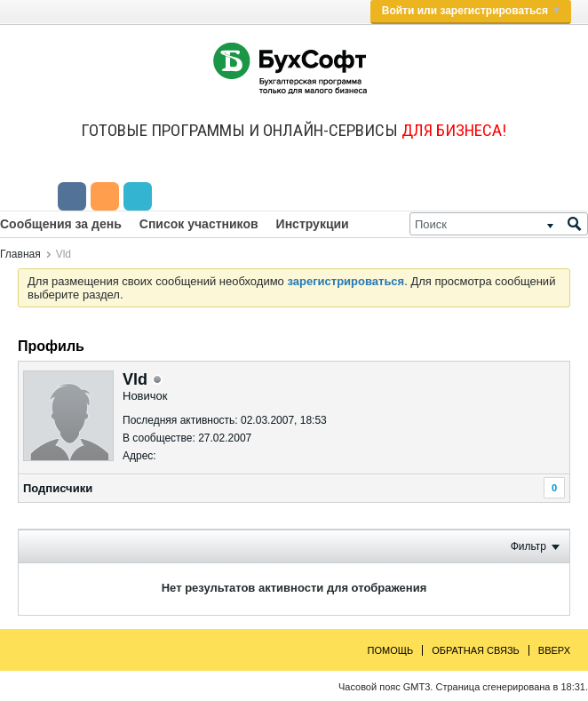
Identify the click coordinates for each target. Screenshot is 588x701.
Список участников (199, 224)
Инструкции (313, 224)
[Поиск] (499, 224)
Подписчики (58, 488)
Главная (20, 254)
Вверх (554, 650)
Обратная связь (476, 650)
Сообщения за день (61, 224)
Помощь (391, 650)
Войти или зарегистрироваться (471, 11)
